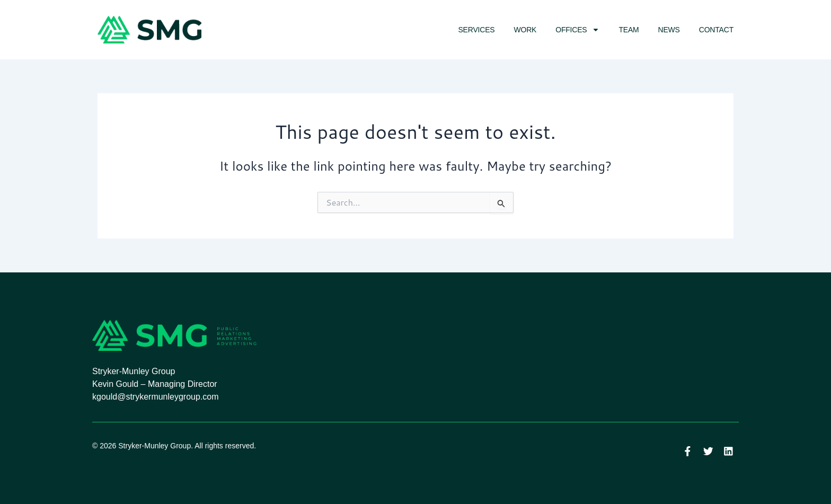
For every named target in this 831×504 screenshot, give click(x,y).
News (669, 30)
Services (476, 30)
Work (525, 30)
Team (629, 30)
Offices (577, 30)
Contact (716, 30)
